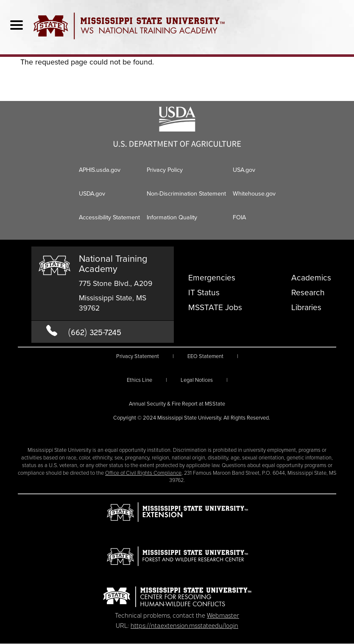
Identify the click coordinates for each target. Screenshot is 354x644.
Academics (311, 278)
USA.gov (244, 170)
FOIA (239, 217)
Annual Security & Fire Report (177, 404)
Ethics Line (139, 380)
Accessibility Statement (109, 217)
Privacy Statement (138, 356)
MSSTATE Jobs (215, 307)
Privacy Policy (165, 170)
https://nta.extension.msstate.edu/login (184, 625)
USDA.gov (92, 193)
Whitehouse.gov (254, 193)
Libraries (306, 307)
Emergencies (212, 278)
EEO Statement (205, 356)
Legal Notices (197, 380)
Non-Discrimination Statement (186, 193)
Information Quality (172, 217)
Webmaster (223, 615)
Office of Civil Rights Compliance (143, 473)
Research (308, 293)
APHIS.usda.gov (100, 170)
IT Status (204, 293)
